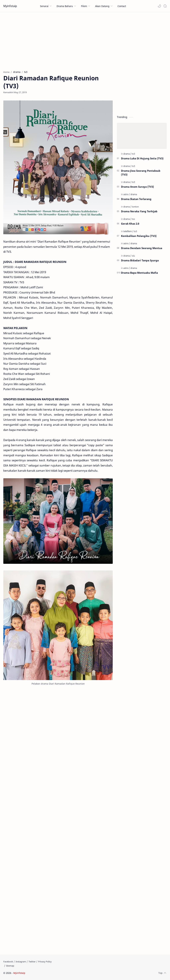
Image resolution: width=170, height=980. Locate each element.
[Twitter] (32, 962)
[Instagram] (21, 962)
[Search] (165, 6)
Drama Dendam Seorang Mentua (142, 248)
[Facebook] (8, 962)
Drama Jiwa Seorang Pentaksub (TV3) (141, 173)
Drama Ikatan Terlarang (136, 199)
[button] (159, 6)
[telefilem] (128, 231)
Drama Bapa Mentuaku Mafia (139, 273)
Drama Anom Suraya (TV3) (137, 187)
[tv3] (133, 154)
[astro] (127, 194)
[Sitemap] (10, 966)
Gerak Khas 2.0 (130, 224)
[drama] (127, 154)
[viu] (133, 256)
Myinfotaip (10, 6)
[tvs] (133, 219)
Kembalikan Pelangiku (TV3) (139, 236)
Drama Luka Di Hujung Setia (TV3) (142, 158)
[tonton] (135, 207)
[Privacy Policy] (45, 962)
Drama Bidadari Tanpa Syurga (140, 260)
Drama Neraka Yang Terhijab (139, 211)
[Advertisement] (85, 40)
